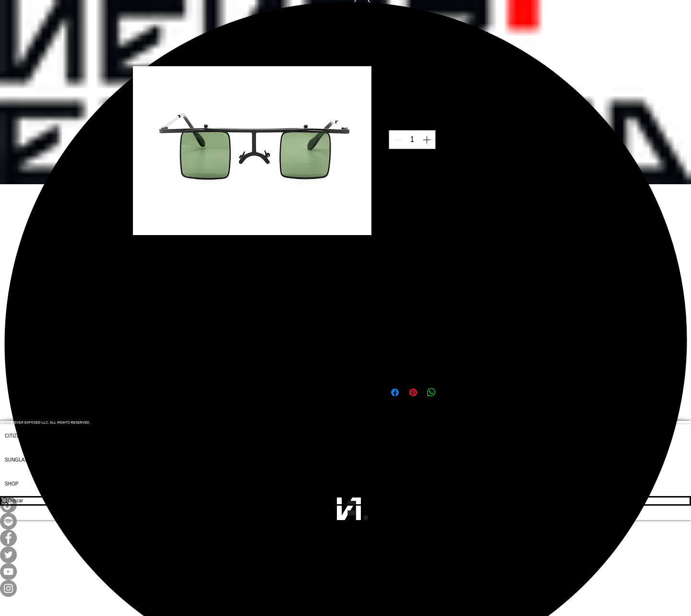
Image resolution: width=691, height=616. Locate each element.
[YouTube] (345, 572)
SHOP (12, 484)
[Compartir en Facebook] (395, 392)
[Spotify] (345, 521)
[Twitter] (345, 555)
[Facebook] (345, 538)
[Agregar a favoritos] (548, 185)
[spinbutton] (412, 140)
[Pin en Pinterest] (413, 392)
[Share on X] (450, 392)
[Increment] (428, 140)
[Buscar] (339, 501)
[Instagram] (345, 588)
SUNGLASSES (21, 460)
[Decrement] (397, 140)
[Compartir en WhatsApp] (431, 392)
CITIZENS (16, 436)
